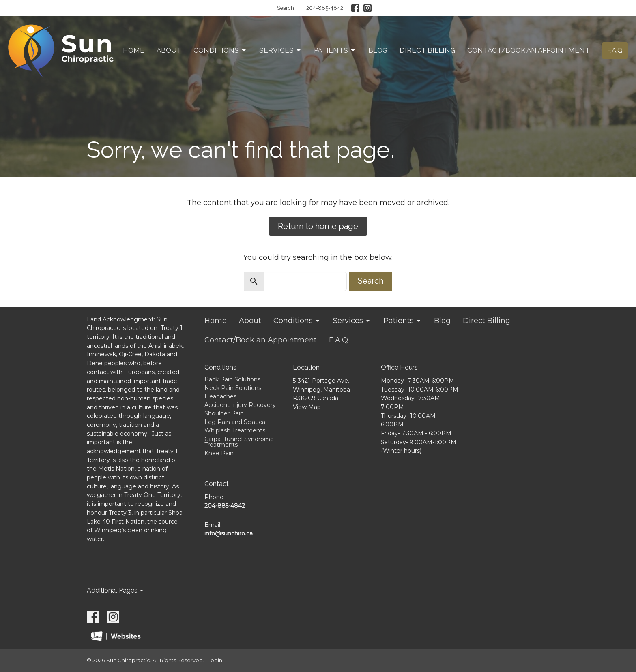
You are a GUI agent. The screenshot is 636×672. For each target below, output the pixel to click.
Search (286, 8)
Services (280, 50)
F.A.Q (615, 50)
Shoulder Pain (224, 413)
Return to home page (318, 226)
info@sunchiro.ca (229, 533)
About (169, 50)
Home (134, 50)
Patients (335, 50)
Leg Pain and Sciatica (235, 422)
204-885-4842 (325, 8)
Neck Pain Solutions (233, 388)
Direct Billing (427, 50)
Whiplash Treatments (235, 430)
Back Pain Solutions (232, 379)
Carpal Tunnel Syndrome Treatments (239, 442)
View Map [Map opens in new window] (307, 407)
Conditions (220, 50)
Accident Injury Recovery (240, 405)
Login (215, 660)
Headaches (220, 396)
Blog (378, 50)
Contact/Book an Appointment (529, 50)
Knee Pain (219, 453)
